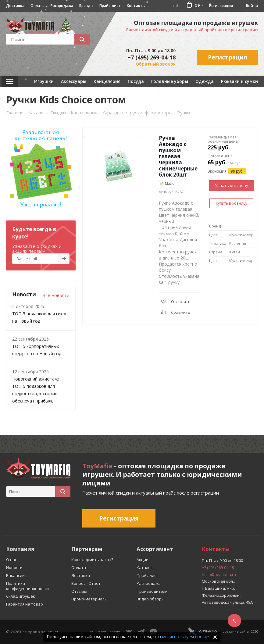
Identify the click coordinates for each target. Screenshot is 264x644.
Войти (252, 6)
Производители (152, 591)
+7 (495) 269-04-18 (152, 57)
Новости (14, 567)
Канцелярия (107, 81)
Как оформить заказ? (92, 560)
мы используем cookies (186, 637)
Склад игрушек (21, 596)
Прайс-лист (110, 6)
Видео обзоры (151, 599)
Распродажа (62, 6)
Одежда (205, 81)
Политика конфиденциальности (27, 586)
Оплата (37, 6)
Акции (143, 560)
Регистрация (221, 6)
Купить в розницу (232, 203)
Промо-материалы (89, 599)
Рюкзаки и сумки (239, 81)
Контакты (136, 6)
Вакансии (15, 575)
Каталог (144, 567)
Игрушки (44, 81)
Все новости (56, 295)
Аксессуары (74, 81)
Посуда (136, 81)
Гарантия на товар (25, 604)
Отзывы (79, 591)
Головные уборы (170, 81)
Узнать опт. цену (232, 185)
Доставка (15, 6)
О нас (11, 560)
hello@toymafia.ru (219, 574)
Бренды (86, 6)
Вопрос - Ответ (86, 583)
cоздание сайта (236, 631)
